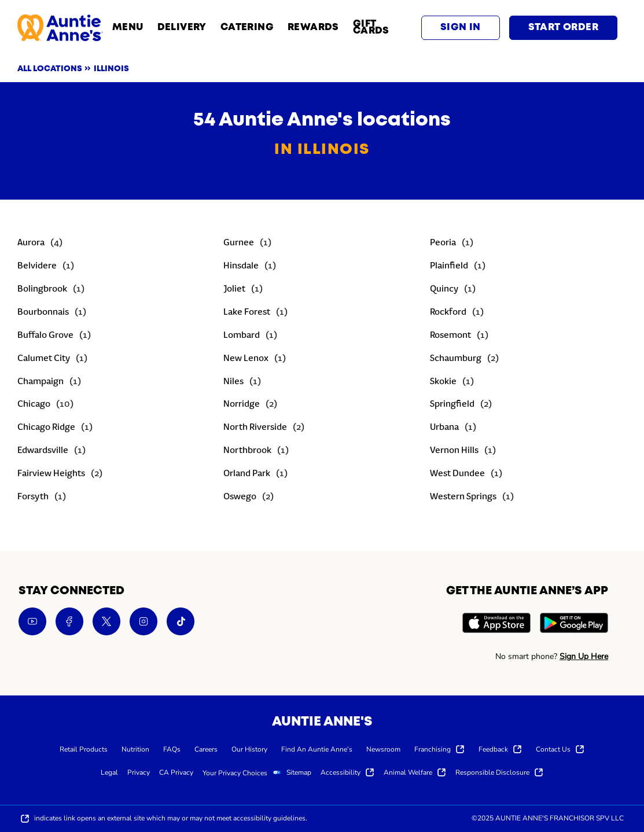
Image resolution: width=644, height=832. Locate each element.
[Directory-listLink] (40, 244)
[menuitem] (84, 749)
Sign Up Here (584, 656)
